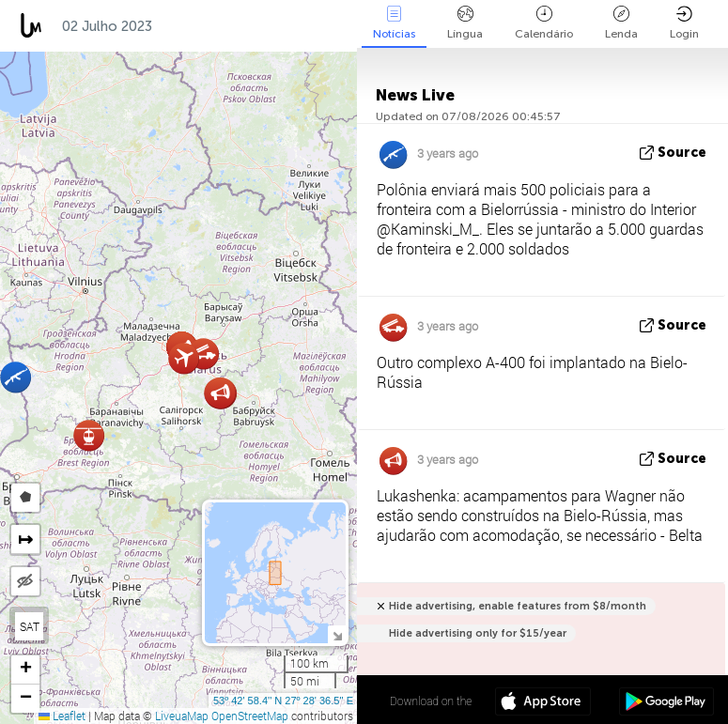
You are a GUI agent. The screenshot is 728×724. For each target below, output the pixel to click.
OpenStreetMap (250, 716)
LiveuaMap (182, 716)
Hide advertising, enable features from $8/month (518, 606)
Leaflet (62, 716)
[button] (89, 435)
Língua (465, 23)
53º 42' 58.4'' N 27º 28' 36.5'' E (283, 701)
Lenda (621, 23)
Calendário (544, 23)
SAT (30, 626)
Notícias (394, 23)
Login (684, 23)
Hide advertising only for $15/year (478, 633)
